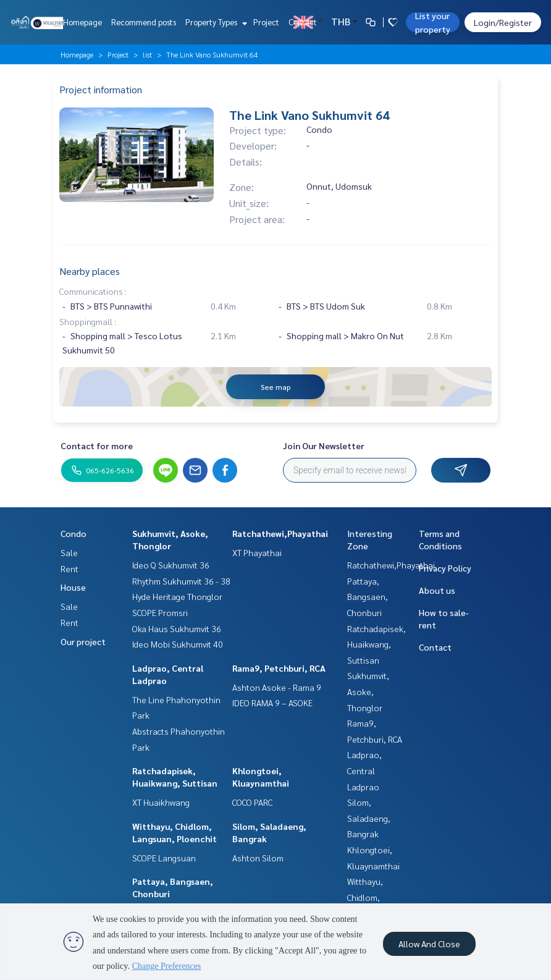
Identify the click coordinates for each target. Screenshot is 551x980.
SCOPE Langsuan (164, 858)
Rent (69, 568)
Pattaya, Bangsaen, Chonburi (368, 597)
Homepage (82, 22)
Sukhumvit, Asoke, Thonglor (368, 691)
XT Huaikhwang (161, 802)
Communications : (93, 291)
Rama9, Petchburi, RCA (279, 668)
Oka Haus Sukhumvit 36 (177, 628)
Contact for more (97, 446)
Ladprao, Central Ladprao (364, 770)
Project (266, 22)
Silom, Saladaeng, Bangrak (369, 818)
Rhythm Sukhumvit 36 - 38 (181, 581)
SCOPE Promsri (160, 612)
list (147, 54)
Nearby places (90, 271)
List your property (433, 22)
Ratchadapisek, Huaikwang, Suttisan (376, 644)
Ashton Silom (258, 858)
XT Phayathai (257, 552)
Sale (69, 552)
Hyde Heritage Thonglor (177, 596)
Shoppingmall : (88, 321)
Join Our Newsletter (324, 446)
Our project (83, 641)
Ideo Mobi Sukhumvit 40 (178, 644)
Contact (303, 22)
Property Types (215, 22)
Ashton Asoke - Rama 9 (277, 687)
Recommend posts (144, 22)
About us (437, 590)
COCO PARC (252, 802)
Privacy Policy (445, 568)
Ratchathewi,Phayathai (280, 533)
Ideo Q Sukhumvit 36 (171, 565)
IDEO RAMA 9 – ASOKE (272, 703)
